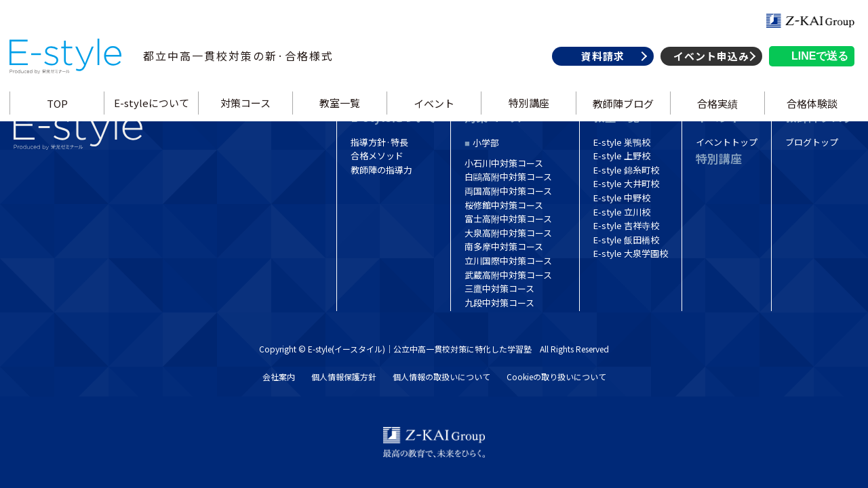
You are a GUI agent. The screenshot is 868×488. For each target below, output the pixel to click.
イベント (434, 118)
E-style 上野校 (622, 156)
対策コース (248, 118)
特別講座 (528, 118)
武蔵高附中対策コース (508, 275)
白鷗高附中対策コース (508, 177)
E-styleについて (154, 118)
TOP (60, 118)
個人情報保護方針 (344, 377)
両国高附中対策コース (508, 191)
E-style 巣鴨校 (622, 142)
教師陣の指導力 (381, 170)
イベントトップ (727, 142)
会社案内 (279, 377)
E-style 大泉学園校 (631, 253)
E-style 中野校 (622, 198)
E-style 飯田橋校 (626, 240)
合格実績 (715, 118)
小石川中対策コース (504, 163)
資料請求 (599, 70)
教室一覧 (341, 118)
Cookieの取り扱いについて (556, 377)
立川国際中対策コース (508, 261)
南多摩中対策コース (504, 246)
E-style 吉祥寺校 (626, 225)
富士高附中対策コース (508, 219)
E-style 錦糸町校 (626, 170)
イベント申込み (708, 70)
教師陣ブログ (621, 118)
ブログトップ (812, 142)
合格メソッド (377, 156)
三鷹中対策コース (499, 288)
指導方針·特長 (379, 142)
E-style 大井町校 (626, 183)
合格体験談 (809, 118)
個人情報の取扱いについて (441, 377)
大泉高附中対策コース (508, 233)
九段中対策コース (499, 303)
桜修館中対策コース (504, 205)
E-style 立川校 (622, 212)
